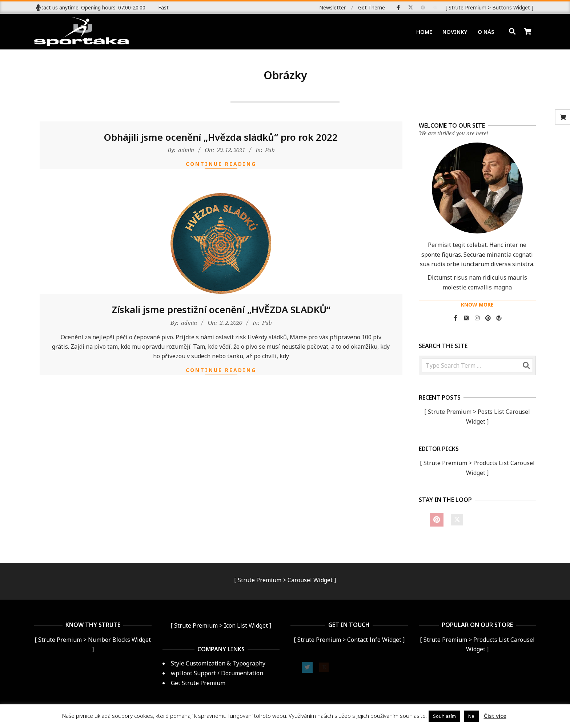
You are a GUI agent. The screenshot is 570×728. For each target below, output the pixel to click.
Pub (270, 153)
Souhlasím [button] (444, 716)
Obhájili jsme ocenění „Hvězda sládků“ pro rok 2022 (221, 140)
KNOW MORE (477, 305)
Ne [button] (471, 716)
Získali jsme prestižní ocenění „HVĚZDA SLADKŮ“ (221, 313)
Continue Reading (221, 167)
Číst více (495, 716)
